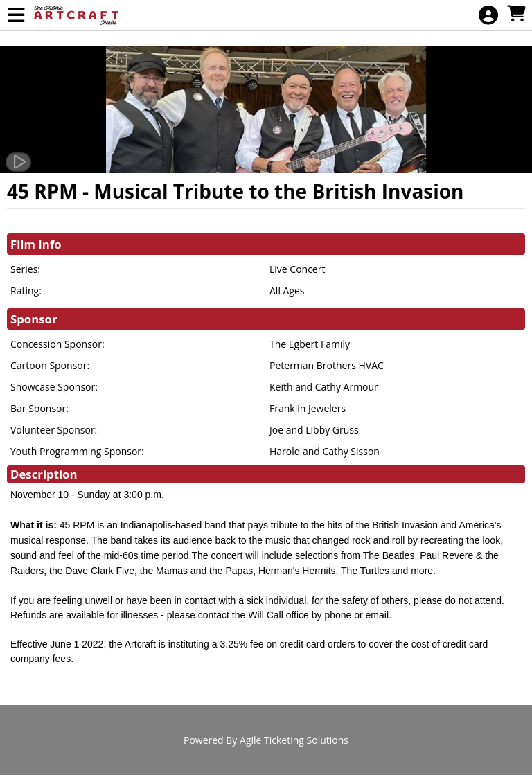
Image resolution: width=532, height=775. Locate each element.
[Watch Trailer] (18, 162)
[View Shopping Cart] (516, 14)
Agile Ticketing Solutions (294, 740)
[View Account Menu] (488, 16)
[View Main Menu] (16, 16)
